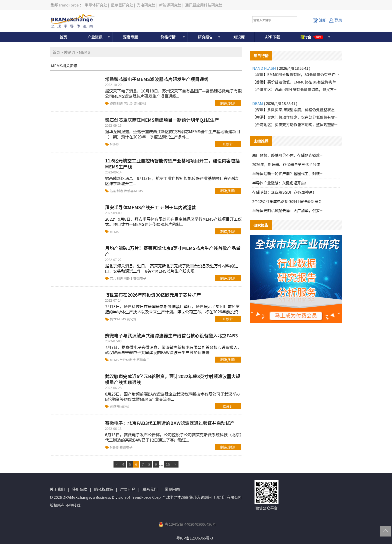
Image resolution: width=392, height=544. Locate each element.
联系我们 (150, 489)
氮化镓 (132, 319)
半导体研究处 (96, 5)
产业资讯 (95, 37)
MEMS (142, 103)
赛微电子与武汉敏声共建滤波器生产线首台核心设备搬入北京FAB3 (171, 335)
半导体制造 (128, 360)
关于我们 (57, 489)
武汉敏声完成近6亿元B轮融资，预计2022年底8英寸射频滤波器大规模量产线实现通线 (173, 379)
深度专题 (130, 37)
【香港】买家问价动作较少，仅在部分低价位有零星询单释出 (296, 117)
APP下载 (273, 37)
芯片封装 (131, 103)
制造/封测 (228, 103)
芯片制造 (117, 278)
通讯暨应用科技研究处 (204, 5)
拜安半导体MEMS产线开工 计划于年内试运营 (150, 207)
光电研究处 (146, 5)
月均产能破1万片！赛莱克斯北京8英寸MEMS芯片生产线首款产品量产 (173, 251)
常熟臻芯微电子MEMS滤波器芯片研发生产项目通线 (157, 79)
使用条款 (79, 489)
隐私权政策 (104, 489)
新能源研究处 (170, 5)
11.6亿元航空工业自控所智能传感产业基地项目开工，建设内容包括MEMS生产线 (172, 163)
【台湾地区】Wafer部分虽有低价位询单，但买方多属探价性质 (296, 89)
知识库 (239, 37)
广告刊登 (128, 489)
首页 (63, 37)
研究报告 (205, 37)
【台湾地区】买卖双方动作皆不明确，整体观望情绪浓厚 (296, 125)
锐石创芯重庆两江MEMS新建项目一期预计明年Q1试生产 (162, 120)
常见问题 (172, 489)
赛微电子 (140, 278)
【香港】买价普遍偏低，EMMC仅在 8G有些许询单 (294, 82)
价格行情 (168, 37)
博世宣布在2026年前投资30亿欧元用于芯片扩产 (153, 295)
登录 (336, 20)
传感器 (129, 191)
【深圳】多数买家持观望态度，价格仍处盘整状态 (293, 110)
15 (168, 464)
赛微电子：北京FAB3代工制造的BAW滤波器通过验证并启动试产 (170, 423)
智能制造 (117, 191)
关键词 (69, 52)
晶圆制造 (117, 103)
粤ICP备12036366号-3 (195, 538)
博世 (114, 319)
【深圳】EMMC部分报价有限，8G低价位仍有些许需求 (296, 74)
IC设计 (228, 144)
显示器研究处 (122, 5)
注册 (320, 20)
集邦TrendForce (65, 5)
